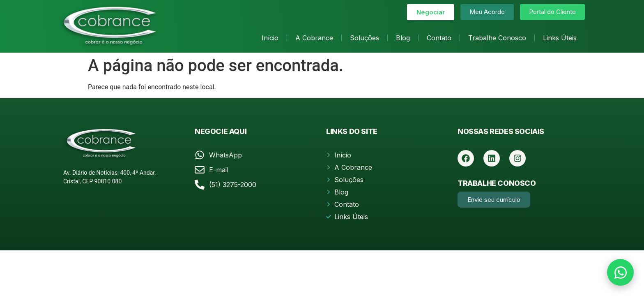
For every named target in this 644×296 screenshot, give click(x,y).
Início (270, 38)
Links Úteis (560, 38)
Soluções (365, 38)
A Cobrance (314, 38)
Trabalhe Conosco (497, 38)
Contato (439, 38)
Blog (403, 38)
